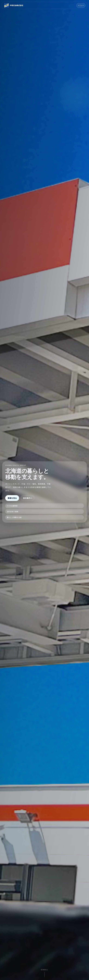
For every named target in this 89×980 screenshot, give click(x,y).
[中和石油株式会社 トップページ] (13, 5)
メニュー (81, 5)
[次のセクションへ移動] (44, 973)
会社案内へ (28, 498)
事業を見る (12, 498)
